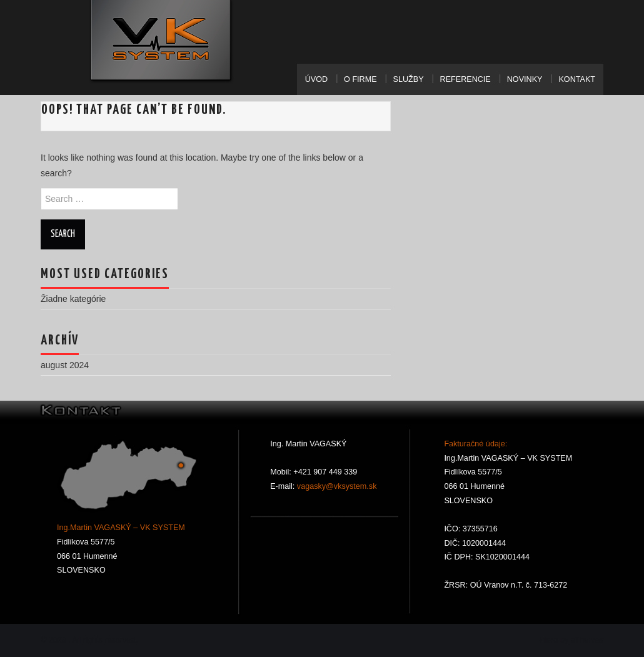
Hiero (548, 640)
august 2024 (65, 365)
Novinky (525, 79)
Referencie (465, 79)
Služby (409, 79)
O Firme (360, 79)
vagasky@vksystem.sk (335, 486)
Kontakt (577, 79)
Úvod (316, 79)
